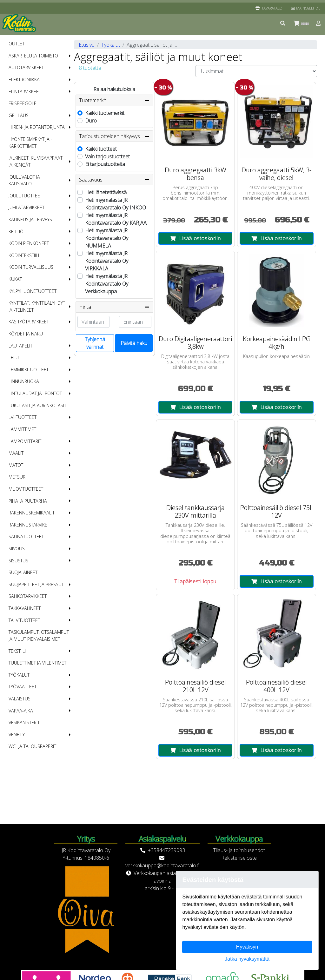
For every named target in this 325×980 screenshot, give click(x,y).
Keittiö (16, 232)
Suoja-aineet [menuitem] (23, 572)
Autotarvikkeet (26, 67)
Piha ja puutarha (28, 501)
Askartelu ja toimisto (33, 56)
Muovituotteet (26, 489)
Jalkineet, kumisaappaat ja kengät (36, 161)
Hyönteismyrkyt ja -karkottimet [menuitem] (30, 143)
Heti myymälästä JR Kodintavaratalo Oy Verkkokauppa (107, 284)
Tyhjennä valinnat (95, 343)
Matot (16, 465)
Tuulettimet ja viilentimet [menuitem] (37, 663)
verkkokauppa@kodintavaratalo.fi (162, 865)
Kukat (15, 279)
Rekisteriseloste (239, 858)
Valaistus (20, 699)
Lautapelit (20, 346)
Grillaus (19, 115)
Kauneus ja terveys (30, 219)
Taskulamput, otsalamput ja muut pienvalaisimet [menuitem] (39, 636)
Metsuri (17, 477)
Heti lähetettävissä (106, 192)
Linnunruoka (24, 381)
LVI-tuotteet (23, 417)
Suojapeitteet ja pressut (36, 584)
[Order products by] (256, 71)
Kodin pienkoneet (29, 243)
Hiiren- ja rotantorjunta (37, 127)
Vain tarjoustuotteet (107, 156)
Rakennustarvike (28, 525)
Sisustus (18, 561)
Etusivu (87, 45)
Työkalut (19, 675)
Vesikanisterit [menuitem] (24, 722)
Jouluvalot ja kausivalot (24, 180)
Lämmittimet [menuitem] (22, 429)
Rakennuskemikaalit (32, 513)
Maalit (16, 453)
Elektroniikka (24, 79)
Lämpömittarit (25, 441)
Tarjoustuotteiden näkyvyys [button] (114, 136)
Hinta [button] (114, 307)
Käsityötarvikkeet (29, 322)
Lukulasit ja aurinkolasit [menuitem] (37, 405)
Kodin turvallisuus (31, 267)
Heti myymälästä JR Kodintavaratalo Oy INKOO (116, 204)
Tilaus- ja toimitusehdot (239, 850)
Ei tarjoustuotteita (105, 164)
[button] (283, 23)
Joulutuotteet (25, 196)
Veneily (17, 735)
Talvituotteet (24, 620)
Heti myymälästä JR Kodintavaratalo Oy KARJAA (116, 219)
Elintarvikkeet (25, 92)
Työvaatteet (23, 687)
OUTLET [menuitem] (17, 44)
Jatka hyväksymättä (247, 959)
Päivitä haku (134, 343)
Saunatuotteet (26, 536)
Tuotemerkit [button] (114, 100)
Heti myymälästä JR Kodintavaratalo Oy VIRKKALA (107, 261)
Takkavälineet (25, 608)
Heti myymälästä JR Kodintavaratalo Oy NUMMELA (107, 238)
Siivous (17, 549)
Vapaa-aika (21, 711)
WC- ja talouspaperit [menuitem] (32, 746)
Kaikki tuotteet (101, 149)
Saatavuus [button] (114, 180)
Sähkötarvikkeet (28, 596)
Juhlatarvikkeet (27, 207)
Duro (91, 121)
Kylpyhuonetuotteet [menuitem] (33, 291)
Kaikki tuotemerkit (105, 113)
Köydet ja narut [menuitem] (27, 334)
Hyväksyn (247, 947)
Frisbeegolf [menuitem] (22, 103)
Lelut (15, 358)
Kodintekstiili (24, 255)
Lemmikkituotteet (29, 370)
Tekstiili (17, 651)
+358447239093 (166, 850)
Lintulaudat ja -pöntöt (35, 393)
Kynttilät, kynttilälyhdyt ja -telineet (37, 306)
